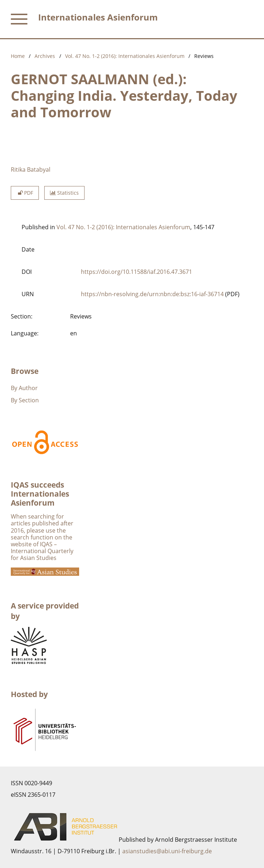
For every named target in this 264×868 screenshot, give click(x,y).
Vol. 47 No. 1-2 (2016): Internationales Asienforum (125, 56)
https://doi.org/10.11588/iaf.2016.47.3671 (136, 272)
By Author (24, 388)
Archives (45, 56)
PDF (25, 193)
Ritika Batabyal (31, 169)
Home (18, 56)
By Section (25, 400)
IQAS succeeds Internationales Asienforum (40, 494)
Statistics (64, 193)
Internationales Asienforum (98, 17)
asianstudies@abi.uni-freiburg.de (167, 851)
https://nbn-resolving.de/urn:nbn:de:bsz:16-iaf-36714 (152, 294)
